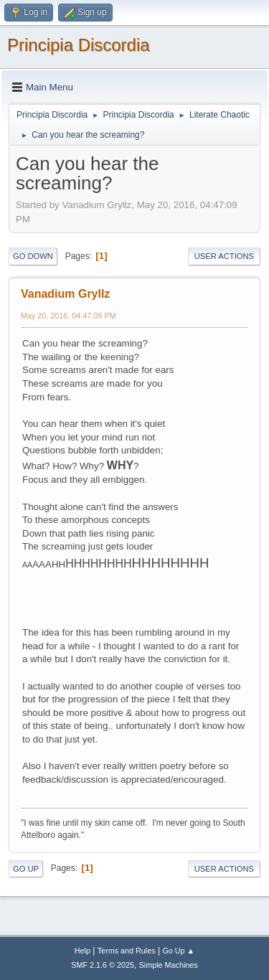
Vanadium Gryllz (65, 294)
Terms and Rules (127, 951)
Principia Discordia (79, 45)
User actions (224, 256)
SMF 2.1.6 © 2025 (103, 965)
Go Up (26, 869)
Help (82, 951)
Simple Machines (169, 965)
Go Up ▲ (178, 951)
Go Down (33, 256)
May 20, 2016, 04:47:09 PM (68, 316)
